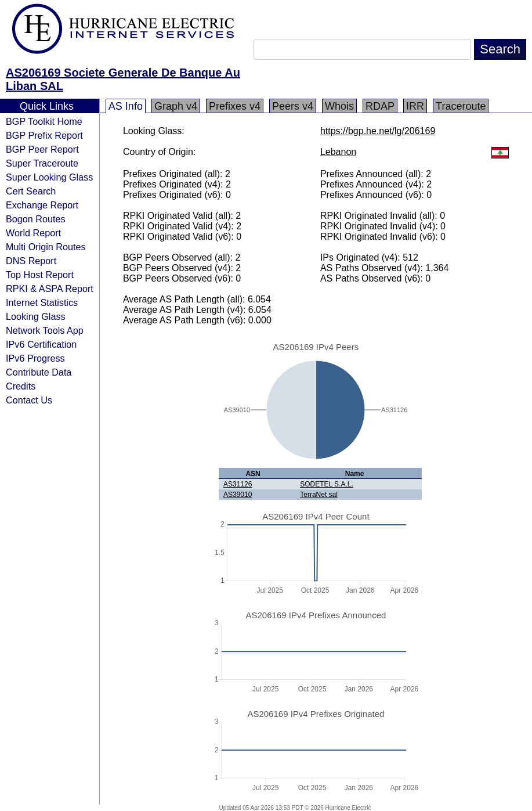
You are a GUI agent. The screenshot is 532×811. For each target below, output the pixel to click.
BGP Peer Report (42, 149)
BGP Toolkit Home (44, 121)
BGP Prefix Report (44, 135)
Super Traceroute (42, 163)
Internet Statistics (42, 302)
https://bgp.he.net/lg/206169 (378, 131)
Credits (21, 386)
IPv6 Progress (35, 358)
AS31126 (238, 484)
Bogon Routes (36, 219)
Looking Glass (36, 316)
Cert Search (31, 191)
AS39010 (238, 495)
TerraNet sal (319, 495)
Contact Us (29, 400)
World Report (33, 233)
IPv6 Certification (41, 344)
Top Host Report (40, 275)
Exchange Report (42, 205)
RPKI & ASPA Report (50, 289)
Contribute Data (39, 372)
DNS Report (31, 261)
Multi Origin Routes (46, 247)
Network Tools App (45, 330)
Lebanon (338, 152)
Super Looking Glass (49, 177)
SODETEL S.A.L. (327, 484)
